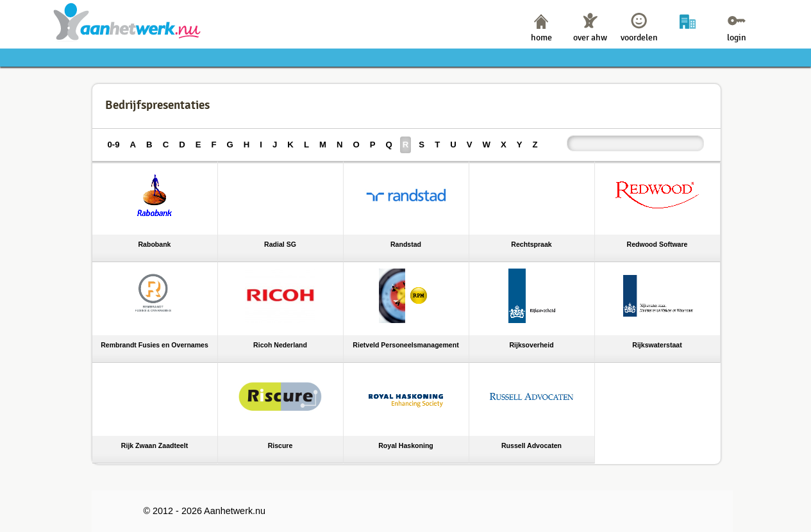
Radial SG (280, 244)
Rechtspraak (531, 244)
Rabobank (155, 244)
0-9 (114, 145)
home (541, 37)
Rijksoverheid (531, 345)
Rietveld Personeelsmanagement (405, 345)
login (737, 37)
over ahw (590, 37)
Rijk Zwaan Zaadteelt (155, 445)
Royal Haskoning (406, 445)
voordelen (639, 37)
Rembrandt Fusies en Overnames (155, 345)
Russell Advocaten (531, 445)
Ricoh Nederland (280, 345)
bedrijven (688, 37)
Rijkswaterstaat (657, 345)
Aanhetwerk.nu (127, 21)
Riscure (280, 445)
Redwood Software (657, 244)
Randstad (406, 244)
